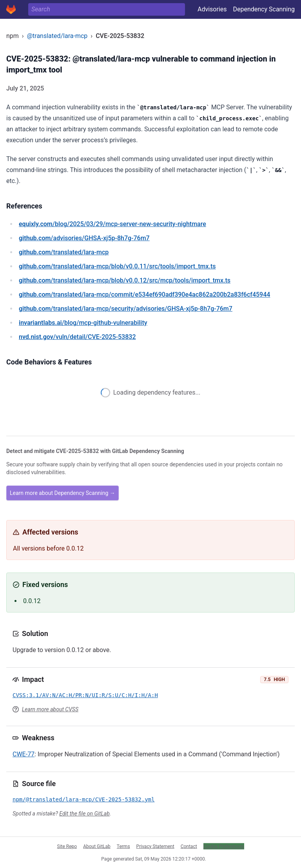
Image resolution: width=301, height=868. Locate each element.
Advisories (212, 9)
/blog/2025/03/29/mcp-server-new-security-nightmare (112, 224)
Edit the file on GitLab (84, 814)
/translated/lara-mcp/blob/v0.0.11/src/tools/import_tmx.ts (117, 266)
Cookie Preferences (224, 846)
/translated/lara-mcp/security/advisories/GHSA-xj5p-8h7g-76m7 (126, 309)
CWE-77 (24, 754)
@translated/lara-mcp (57, 36)
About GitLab (97, 846)
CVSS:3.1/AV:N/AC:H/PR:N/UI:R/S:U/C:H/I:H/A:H (85, 695)
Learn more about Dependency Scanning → (63, 493)
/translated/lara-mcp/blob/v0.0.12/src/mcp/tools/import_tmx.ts (125, 280)
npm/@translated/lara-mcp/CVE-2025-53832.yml (83, 799)
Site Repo (67, 846)
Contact (189, 846)
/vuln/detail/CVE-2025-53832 (77, 337)
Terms (123, 846)
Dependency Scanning (264, 9)
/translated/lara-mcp (64, 252)
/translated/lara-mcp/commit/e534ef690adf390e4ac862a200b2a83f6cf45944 (144, 294)
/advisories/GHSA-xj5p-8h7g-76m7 (84, 238)
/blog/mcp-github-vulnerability (83, 323)
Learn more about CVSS (50, 709)
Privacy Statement (155, 846)
